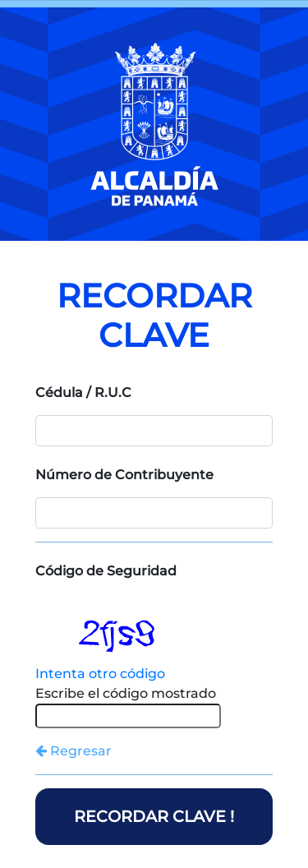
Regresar (74, 751)
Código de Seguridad (106, 571)
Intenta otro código (100, 674)
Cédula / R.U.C (83, 392)
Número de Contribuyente (124, 475)
